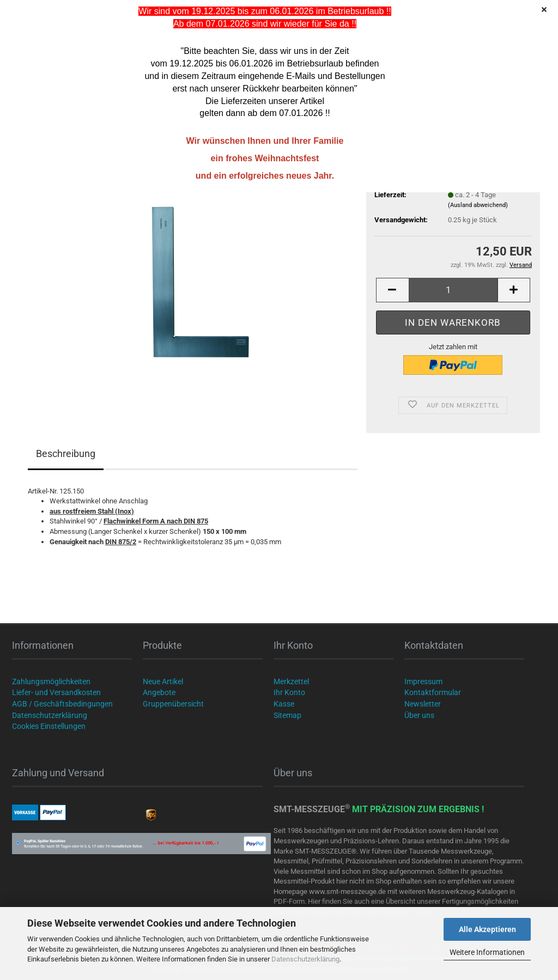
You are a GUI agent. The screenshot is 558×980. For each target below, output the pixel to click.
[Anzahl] (453, 290)
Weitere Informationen (487, 952)
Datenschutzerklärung (305, 959)
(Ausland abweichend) (478, 205)
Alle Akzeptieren (487, 929)
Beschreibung (66, 454)
